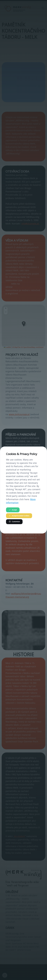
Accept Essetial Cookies (19, 516)
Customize (14, 522)
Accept (13, 510)
